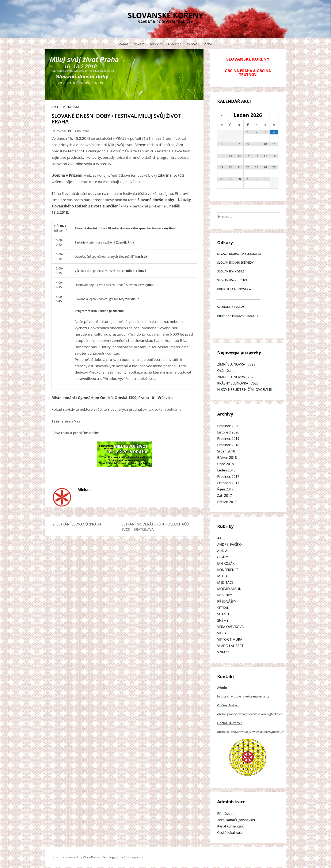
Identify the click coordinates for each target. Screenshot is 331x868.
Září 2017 (225, 496)
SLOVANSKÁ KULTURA (232, 280)
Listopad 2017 (228, 483)
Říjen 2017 (225, 489)
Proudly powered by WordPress (76, 857)
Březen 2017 (227, 502)
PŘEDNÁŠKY (71, 107)
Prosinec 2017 (228, 477)
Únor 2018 (225, 464)
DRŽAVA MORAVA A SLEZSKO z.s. (240, 254)
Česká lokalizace (230, 833)
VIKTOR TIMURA (230, 639)
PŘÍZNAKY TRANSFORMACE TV (238, 316)
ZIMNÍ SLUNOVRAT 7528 (236, 377)
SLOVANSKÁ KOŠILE (231, 271)
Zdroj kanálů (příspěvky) (236, 820)
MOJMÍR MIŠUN (229, 589)
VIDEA (222, 633)
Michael (62, 131)
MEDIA (156, 44)
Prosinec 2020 (228, 426)
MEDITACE (225, 582)
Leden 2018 (226, 470)
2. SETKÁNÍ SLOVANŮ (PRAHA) (78, 524)
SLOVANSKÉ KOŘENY (165, 15)
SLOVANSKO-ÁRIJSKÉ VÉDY (235, 262)
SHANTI (223, 614)
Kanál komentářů (231, 826)
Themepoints (134, 857)
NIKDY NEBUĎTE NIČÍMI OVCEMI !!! (244, 390)
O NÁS (208, 44)
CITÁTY (223, 557)
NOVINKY (175, 44)
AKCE (139, 44)
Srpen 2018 (226, 451)
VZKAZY (192, 44)
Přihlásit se (226, 814)
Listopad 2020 (228, 432)
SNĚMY (223, 620)
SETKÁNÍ (224, 608)
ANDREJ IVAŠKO (229, 544)
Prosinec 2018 (228, 445)
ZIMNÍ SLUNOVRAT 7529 (236, 364)
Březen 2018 (227, 458)
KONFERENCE (228, 570)
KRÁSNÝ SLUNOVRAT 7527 (238, 383)
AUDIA (222, 551)
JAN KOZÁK (226, 563)
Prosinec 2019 (228, 439)
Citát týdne (226, 371)
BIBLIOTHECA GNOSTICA (234, 289)
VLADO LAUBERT (230, 646)
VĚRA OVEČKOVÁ (230, 627)
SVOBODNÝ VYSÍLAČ (231, 307)
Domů (123, 44)
